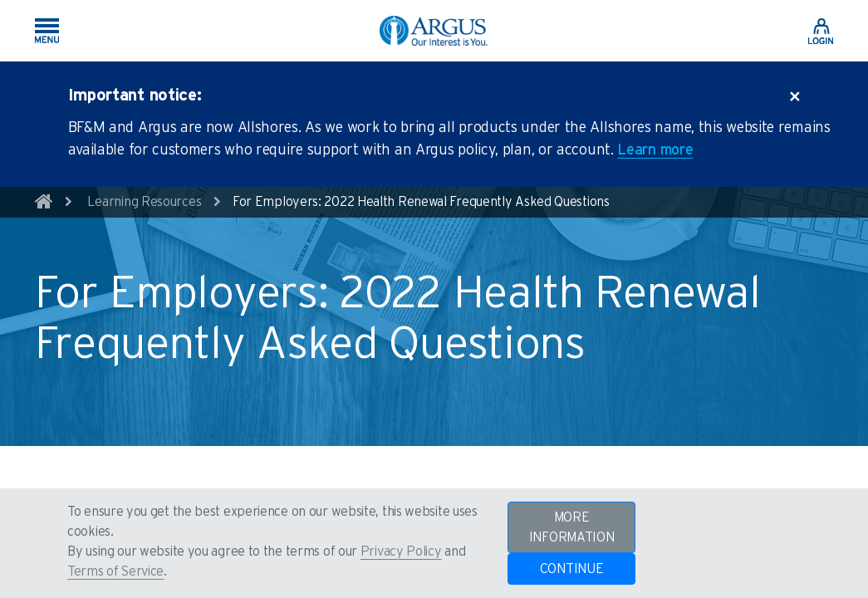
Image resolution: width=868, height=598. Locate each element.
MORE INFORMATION (572, 527)
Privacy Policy (401, 551)
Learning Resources (145, 202)
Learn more (655, 150)
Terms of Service (115, 571)
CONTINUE (572, 569)
